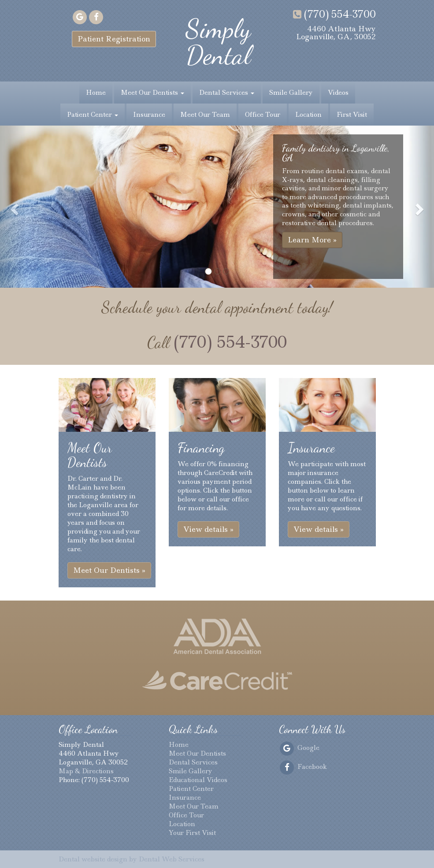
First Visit (352, 115)
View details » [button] (208, 529)
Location (308, 115)
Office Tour (263, 115)
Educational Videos (198, 780)
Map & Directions (86, 771)
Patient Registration (114, 39)
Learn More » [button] (312, 240)
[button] (13, 207)
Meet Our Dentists (152, 93)
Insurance (149, 115)
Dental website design (93, 859)
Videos (338, 93)
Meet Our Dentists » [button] (109, 570)
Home (96, 93)
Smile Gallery (291, 93)
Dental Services (227, 93)
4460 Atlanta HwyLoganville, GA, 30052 (336, 33)
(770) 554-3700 (334, 14)
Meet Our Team (205, 115)
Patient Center (93, 115)
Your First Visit (192, 833)
